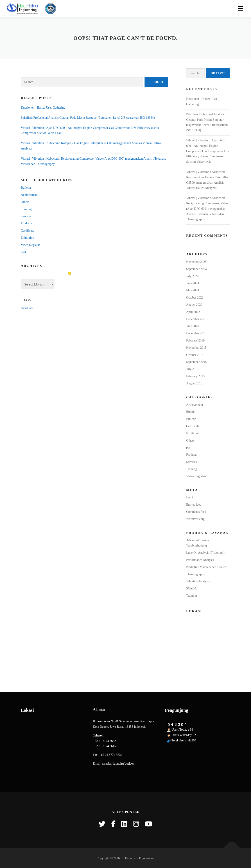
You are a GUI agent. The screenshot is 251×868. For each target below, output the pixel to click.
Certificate (28, 231)
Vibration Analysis (198, 581)
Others (25, 202)
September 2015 (196, 362)
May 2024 (193, 290)
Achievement (29, 195)
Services (26, 216)
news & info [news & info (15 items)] (27, 308)
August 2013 (194, 383)
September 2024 (196, 269)
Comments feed (196, 512)
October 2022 (195, 298)
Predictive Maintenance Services (207, 567)
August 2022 (194, 305)
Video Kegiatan (31, 245)
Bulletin (26, 188)
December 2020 (196, 319)
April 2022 (193, 312)
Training (26, 209)
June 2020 (193, 326)
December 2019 (196, 333)
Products (26, 223)
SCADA (191, 588)
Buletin (191, 412)
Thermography (196, 574)
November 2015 (196, 348)
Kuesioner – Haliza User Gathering (43, 108)
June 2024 (193, 283)
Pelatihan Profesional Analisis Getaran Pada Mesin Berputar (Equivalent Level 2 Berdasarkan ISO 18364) (88, 118)
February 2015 (195, 376)
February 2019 (195, 340)
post (24, 252)
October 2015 (195, 355)
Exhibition (28, 238)
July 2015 (192, 369)
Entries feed (194, 505)
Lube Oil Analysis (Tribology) (205, 553)
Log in (190, 497)
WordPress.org (195, 519)
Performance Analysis (200, 560)
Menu (240, 8)
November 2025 (196, 262)
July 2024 (192, 276)
